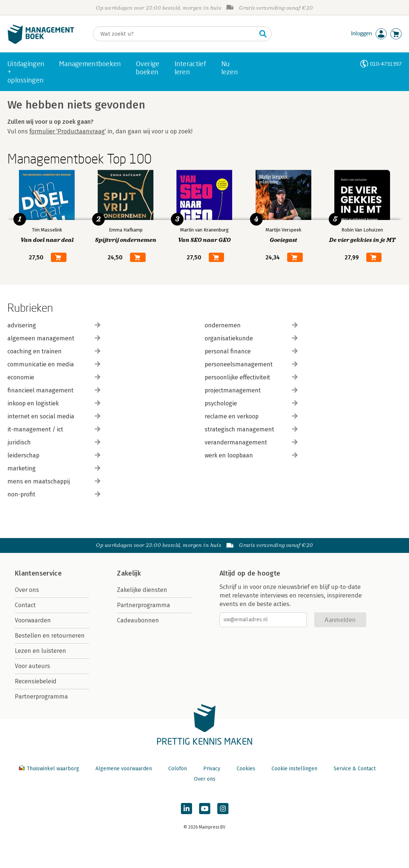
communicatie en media (54, 364)
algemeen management (54, 338)
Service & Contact (355, 769)
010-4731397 (386, 64)
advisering (54, 325)
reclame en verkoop (251, 416)
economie (54, 377)
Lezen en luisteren (40, 651)
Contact (25, 605)
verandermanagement (251, 442)
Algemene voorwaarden (124, 769)
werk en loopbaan (251, 455)
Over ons (27, 590)
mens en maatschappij (54, 481)
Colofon (178, 769)
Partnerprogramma (41, 697)
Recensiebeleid (36, 681)
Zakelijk (129, 573)
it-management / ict (54, 429)
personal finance (251, 351)
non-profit (54, 494)
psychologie (251, 403)
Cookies (246, 769)
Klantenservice (38, 573)
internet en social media (54, 416)
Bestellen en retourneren (50, 636)
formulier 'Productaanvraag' (68, 131)
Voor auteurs (33, 666)
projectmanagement (251, 390)
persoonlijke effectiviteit (251, 377)
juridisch (54, 442)
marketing (54, 468)
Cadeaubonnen (138, 620)
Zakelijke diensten (142, 590)
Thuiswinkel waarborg (50, 769)
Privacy (212, 769)
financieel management (54, 390)
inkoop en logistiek (54, 403)
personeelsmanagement (251, 364)
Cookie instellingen (294, 769)
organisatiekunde (251, 338)
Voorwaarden (33, 620)
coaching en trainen (54, 351)
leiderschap (54, 455)
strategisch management (251, 429)
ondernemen (251, 325)
